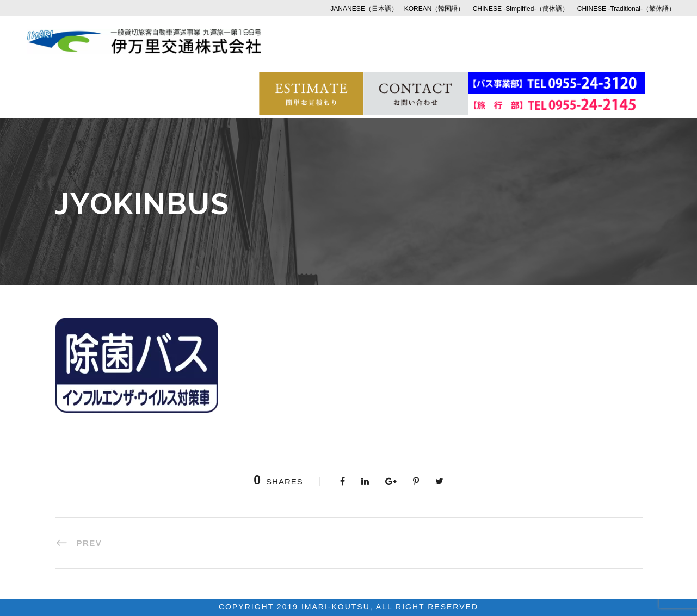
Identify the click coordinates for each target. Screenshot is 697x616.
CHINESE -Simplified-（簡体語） (521, 9)
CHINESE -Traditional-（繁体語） (626, 9)
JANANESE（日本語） (364, 9)
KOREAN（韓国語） (434, 9)
